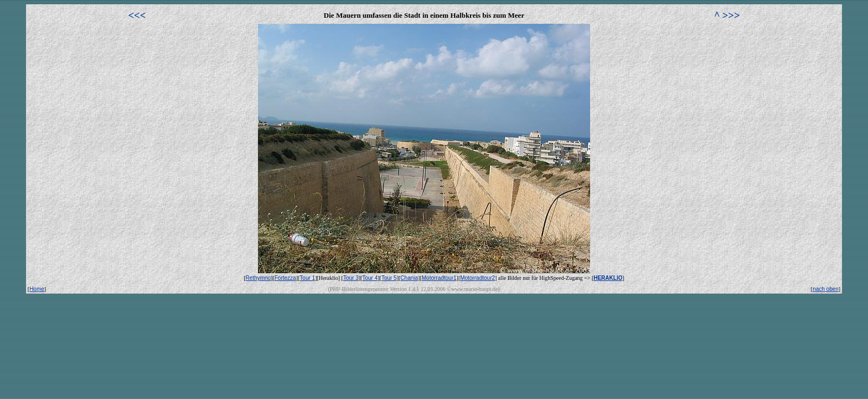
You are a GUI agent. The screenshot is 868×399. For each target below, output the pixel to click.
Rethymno (259, 278)
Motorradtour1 (439, 278)
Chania (409, 278)
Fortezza (285, 278)
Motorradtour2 (477, 278)
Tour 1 (307, 278)
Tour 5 (389, 278)
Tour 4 (370, 278)
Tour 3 (351, 278)
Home (37, 289)
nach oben (826, 289)
